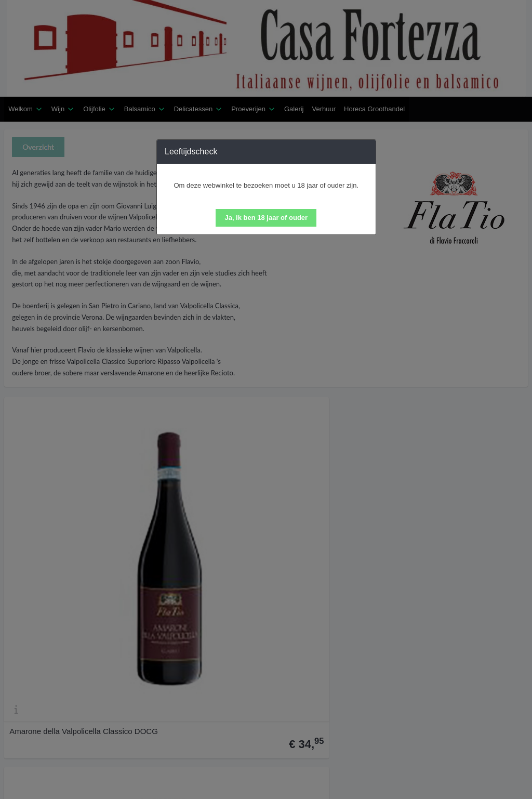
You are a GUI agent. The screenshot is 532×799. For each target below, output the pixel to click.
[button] (266, 218)
